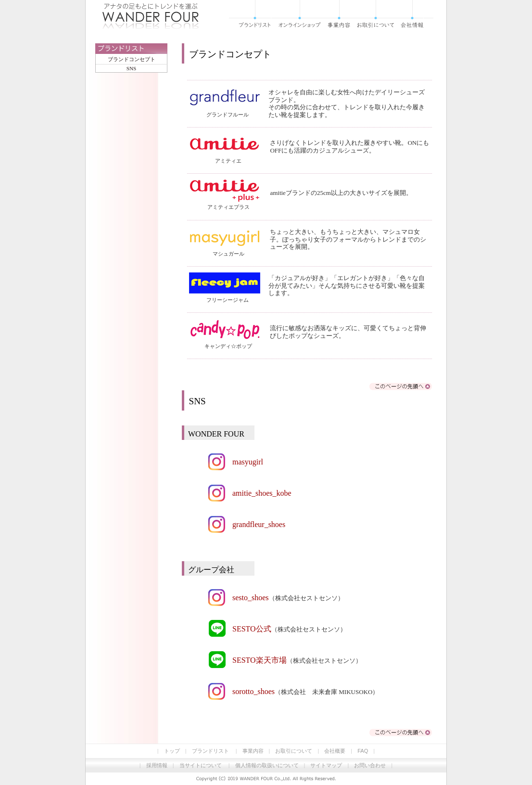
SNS (132, 68)
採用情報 (157, 765)
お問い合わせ (370, 765)
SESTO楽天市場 (260, 660)
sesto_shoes (251, 598)
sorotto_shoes (253, 691)
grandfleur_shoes (259, 524)
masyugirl (248, 462)
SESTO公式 (252, 629)
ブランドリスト (210, 751)
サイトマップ (326, 765)
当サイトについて (201, 765)
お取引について (294, 751)
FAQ (363, 751)
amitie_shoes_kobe (262, 493)
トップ (172, 751)
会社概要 (335, 751)
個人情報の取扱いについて (267, 765)
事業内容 (253, 751)
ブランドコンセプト (132, 59)
